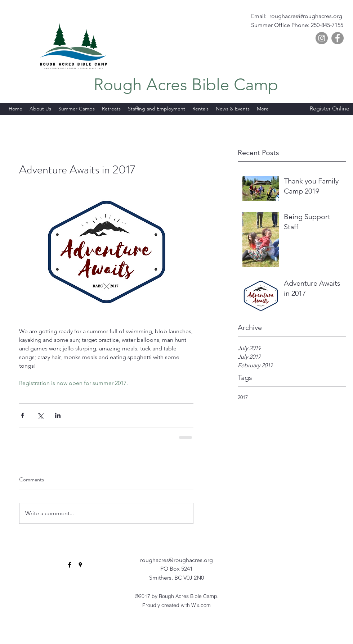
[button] (263, 109)
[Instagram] (322, 38)
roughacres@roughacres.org (306, 16)
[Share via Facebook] (23, 415)
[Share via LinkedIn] (58, 415)
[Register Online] (330, 109)
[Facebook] (338, 38)
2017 (243, 397)
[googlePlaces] (319, 99)
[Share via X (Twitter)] (40, 415)
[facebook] (308, 99)
